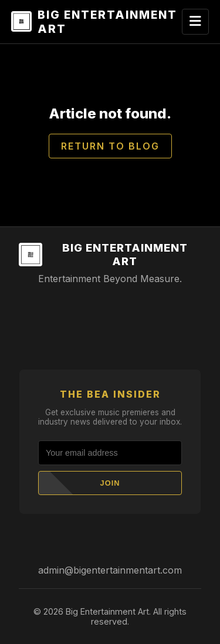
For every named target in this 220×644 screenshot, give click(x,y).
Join (110, 483)
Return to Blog (110, 146)
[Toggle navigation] (195, 22)
